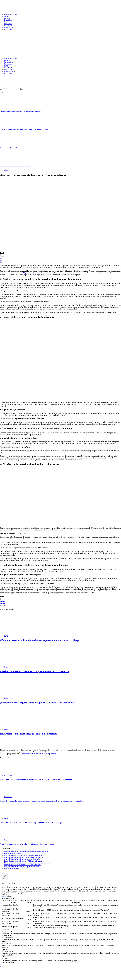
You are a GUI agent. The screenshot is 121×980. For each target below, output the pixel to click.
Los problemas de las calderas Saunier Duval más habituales (24, 857)
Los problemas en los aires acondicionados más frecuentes (24, 855)
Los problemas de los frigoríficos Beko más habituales (22, 865)
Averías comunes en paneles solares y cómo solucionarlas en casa (15, 166)
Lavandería (8, 24)
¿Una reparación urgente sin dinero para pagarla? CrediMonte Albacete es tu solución (21, 111)
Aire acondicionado (11, 14)
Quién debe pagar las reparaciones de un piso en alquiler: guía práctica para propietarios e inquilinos (24, 129)
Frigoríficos (8, 20)
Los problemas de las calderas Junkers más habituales (22, 859)
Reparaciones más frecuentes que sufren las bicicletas (28, 734)
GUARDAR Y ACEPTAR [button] (11, 963)
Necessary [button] (6, 895)
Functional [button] (6, 930)
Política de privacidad (28, 754)
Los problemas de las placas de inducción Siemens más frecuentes (26, 852)
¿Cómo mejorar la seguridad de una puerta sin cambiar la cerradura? (37, 703)
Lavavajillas (8, 26)
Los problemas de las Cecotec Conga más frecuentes (22, 867)
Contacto (53, 754)
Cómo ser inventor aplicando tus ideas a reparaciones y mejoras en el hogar (18, 148)
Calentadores (9, 18)
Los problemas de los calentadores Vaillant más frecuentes (24, 861)
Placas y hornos (9, 27)
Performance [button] (6, 936)
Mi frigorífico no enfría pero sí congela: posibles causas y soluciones (27, 863)
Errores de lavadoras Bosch (13, 854)
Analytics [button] (5, 941)
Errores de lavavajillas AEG (14, 868)
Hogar (6, 22)
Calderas (7, 16)
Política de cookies (43, 754)
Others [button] (4, 957)
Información (8, 29)
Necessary (8, 897)
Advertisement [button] (7, 949)
